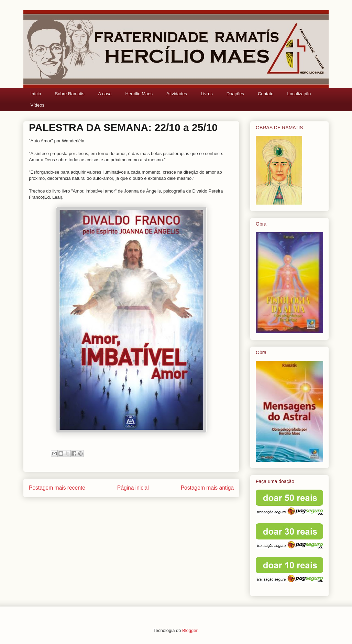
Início (36, 94)
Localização (299, 94)
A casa (105, 94)
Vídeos (37, 105)
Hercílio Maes (139, 94)
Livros (207, 94)
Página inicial (133, 488)
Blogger (190, 630)
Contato (266, 94)
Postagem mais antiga (207, 488)
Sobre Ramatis (70, 94)
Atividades (177, 94)
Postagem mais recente (57, 488)
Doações (235, 94)
